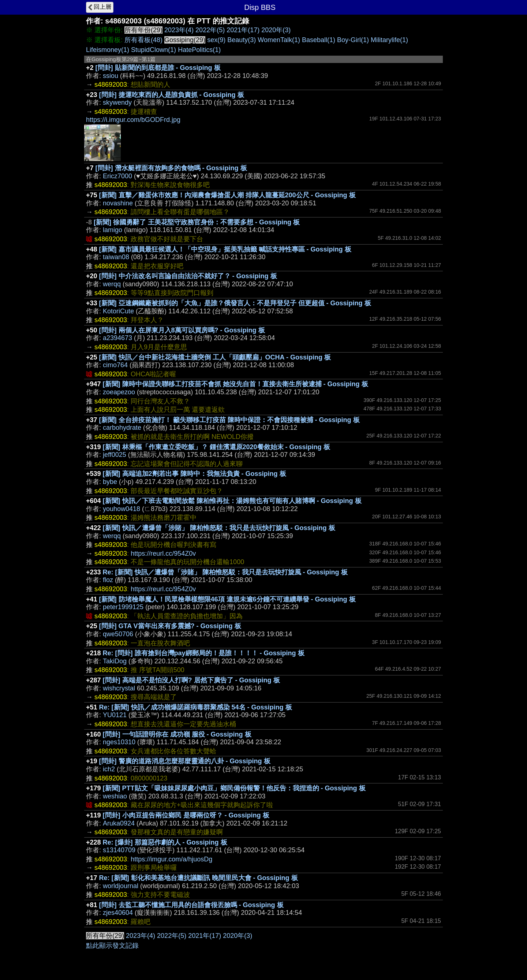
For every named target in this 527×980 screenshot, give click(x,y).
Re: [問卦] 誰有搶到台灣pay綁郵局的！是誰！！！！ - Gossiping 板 (204, 653)
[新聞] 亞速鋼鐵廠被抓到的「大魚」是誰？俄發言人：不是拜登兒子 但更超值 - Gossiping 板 (235, 303)
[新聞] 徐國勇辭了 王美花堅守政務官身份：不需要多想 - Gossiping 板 (197, 222)
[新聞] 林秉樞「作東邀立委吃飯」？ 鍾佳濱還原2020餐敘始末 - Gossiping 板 (216, 447)
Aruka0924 (119, 823)
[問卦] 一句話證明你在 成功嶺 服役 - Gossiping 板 (177, 734)
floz (108, 580)
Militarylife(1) (389, 40)
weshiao (115, 796)
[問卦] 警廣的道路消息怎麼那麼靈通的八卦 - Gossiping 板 (185, 761)
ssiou (111, 76)
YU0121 (115, 715)
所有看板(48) (143, 40)
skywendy (117, 103)
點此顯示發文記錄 (112, 946)
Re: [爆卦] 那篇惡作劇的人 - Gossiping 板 (165, 842)
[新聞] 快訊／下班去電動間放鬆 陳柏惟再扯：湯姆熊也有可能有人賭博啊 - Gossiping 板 (232, 501)
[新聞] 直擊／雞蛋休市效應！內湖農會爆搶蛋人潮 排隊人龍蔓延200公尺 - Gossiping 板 (227, 195)
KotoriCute (118, 311)
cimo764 (115, 365)
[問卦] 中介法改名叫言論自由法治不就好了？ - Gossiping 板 (188, 276)
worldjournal (121, 886)
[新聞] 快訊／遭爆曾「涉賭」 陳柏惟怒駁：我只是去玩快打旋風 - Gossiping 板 (219, 528)
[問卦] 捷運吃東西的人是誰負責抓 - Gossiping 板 (172, 95)
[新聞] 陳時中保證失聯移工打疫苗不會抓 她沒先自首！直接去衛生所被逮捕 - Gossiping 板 (236, 384)
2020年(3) (276, 30)
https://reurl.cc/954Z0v (163, 554)
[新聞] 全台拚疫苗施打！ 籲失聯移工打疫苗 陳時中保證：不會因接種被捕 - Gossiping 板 (229, 420)
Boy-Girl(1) (353, 40)
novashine (118, 203)
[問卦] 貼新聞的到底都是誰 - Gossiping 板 (158, 68)
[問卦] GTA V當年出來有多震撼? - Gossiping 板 (170, 626)
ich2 (109, 769)
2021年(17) (243, 30)
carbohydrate (122, 428)
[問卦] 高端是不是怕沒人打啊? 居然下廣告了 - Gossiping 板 (191, 680)
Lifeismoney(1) (108, 50)
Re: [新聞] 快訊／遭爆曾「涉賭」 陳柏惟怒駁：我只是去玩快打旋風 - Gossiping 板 (225, 572)
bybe (110, 482)
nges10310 (119, 742)
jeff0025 (115, 455)
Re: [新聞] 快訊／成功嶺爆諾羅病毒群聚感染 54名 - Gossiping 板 (196, 707)
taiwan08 (116, 257)
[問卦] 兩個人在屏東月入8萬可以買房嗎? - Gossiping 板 (182, 330)
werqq (112, 284)
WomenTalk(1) (279, 40)
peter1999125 (123, 607)
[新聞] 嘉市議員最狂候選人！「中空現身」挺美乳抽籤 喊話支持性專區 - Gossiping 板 (225, 249)
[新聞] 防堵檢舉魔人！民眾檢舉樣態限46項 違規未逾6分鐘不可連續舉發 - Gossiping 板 (227, 599)
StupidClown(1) (154, 50)
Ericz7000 (117, 176)
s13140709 (119, 850)
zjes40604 (118, 913)
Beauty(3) (242, 40)
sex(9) (216, 40)
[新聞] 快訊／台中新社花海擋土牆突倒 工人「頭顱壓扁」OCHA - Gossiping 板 (215, 357)
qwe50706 (118, 634)
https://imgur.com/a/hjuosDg (171, 859)
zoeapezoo (119, 392)
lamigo (113, 230)
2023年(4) (179, 30)
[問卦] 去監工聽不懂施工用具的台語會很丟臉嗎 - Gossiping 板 (191, 905)
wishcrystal (119, 688)
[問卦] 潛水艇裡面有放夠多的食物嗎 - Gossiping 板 (171, 168)
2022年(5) (210, 30)
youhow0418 (122, 509)
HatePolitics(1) (199, 50)
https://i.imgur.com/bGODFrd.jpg (133, 120)
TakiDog (115, 661)
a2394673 (117, 338)
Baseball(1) (319, 40)
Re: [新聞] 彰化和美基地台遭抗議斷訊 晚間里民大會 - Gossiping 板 (199, 878)
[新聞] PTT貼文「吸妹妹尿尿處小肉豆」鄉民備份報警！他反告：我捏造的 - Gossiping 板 (234, 788)
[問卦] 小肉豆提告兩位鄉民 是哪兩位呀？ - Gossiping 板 (186, 815)
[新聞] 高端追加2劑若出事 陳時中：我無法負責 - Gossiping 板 (195, 474)
